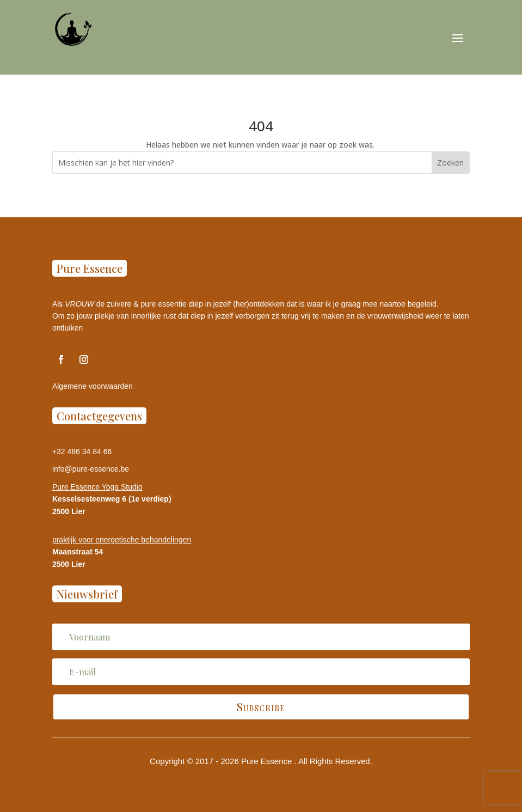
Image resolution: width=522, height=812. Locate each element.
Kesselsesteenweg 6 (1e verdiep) (112, 499)
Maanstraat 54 (78, 552)
